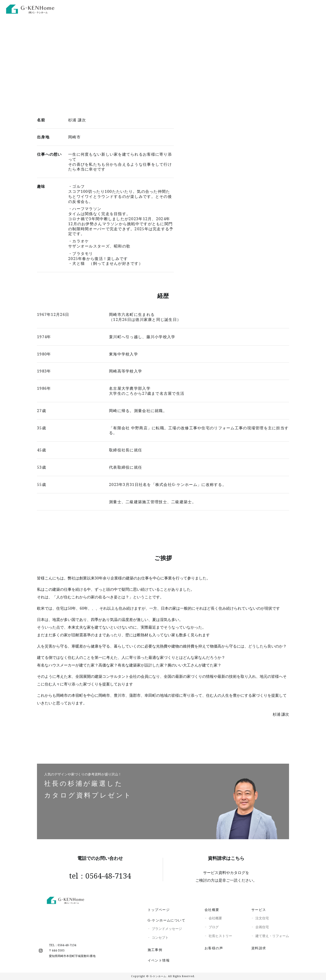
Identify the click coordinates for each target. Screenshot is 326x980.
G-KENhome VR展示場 (205, 9)
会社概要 (212, 910)
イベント (270, 9)
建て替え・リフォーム (272, 936)
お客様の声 (214, 948)
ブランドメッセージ (167, 929)
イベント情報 (159, 960)
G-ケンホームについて (166, 920)
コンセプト (160, 937)
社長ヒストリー (220, 936)
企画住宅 (262, 927)
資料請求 (259, 948)
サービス (259, 910)
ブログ (214, 927)
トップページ (159, 910)
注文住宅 (262, 918)
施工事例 (245, 9)
